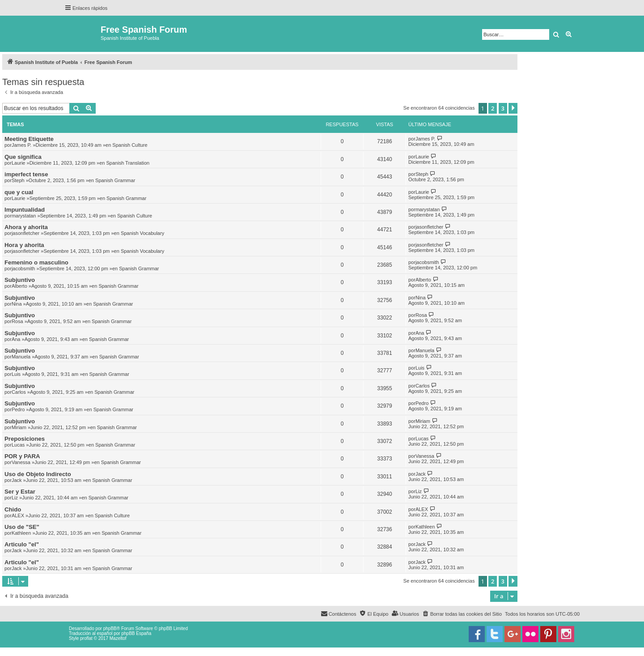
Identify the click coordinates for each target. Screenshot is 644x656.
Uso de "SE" (22, 527)
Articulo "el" (22, 544)
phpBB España (136, 633)
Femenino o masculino (36, 262)
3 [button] (503, 108)
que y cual (19, 192)
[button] (513, 108)
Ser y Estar (20, 492)
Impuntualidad (25, 210)
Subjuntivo (20, 280)
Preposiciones (25, 439)
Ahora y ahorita (26, 227)
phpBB (110, 628)
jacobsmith (23, 268)
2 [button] (493, 108)
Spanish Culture (130, 145)
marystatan (24, 216)
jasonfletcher (25, 233)
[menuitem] (462, 614)
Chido (13, 509)
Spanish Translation (128, 163)
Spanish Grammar (115, 180)
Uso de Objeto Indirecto (38, 474)
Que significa (23, 157)
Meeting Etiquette (29, 139)
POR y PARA (22, 456)
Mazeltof (118, 638)
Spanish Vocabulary (142, 233)
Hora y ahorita (24, 245)
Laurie (19, 163)
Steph (18, 180)
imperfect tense (26, 174)
